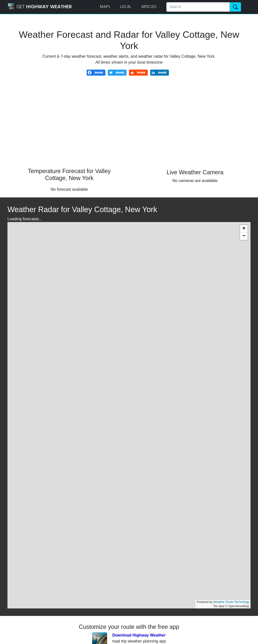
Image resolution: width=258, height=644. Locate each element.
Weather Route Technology (231, 602)
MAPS (105, 7)
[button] (244, 229)
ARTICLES (149, 7)
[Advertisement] (129, 125)
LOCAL (126, 7)
